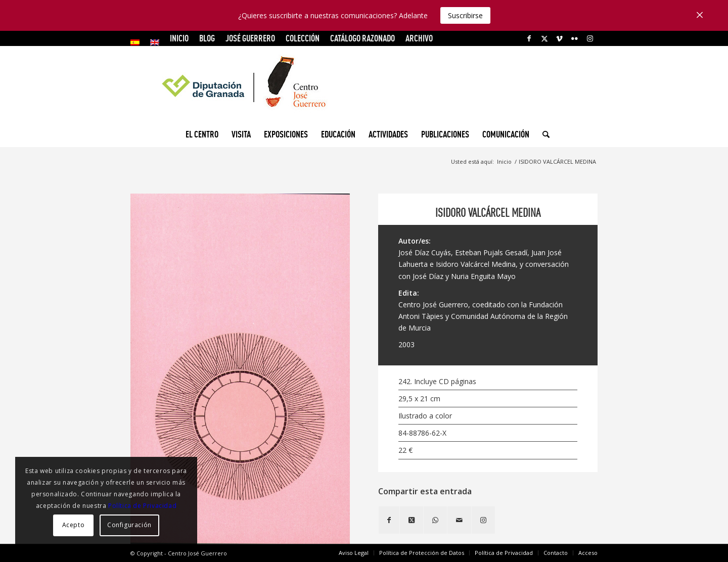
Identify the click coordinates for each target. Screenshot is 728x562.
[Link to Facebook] (529, 38)
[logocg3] (364, 84)
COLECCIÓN (303, 38)
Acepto (74, 525)
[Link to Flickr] (575, 38)
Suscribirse (465, 15)
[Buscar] (543, 134)
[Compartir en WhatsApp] (435, 520)
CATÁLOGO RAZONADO (362, 38)
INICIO (179, 38)
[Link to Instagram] (590, 38)
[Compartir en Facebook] (389, 520)
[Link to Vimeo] (559, 38)
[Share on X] (412, 520)
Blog (207, 38)
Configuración (129, 525)
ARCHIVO (419, 38)
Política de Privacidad (142, 506)
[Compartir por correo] (459, 520)
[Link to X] (544, 38)
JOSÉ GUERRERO (250, 38)
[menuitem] (138, 42)
